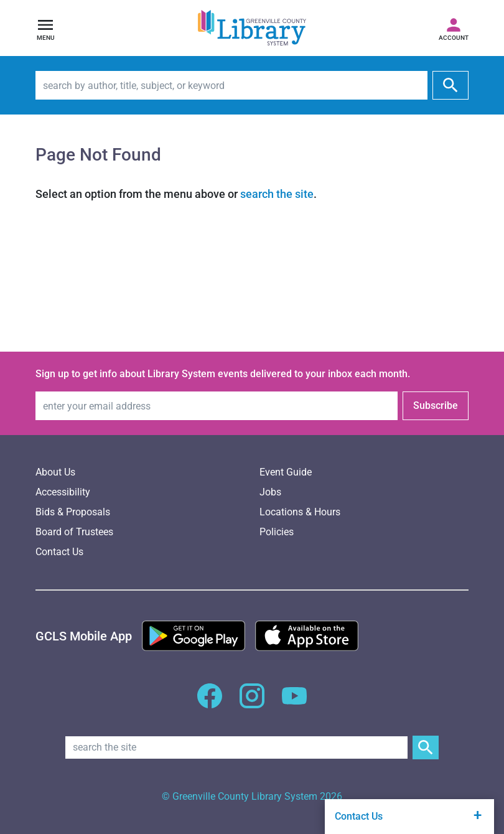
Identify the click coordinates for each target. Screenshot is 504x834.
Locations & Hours (300, 512)
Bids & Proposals (73, 512)
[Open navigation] (45, 28)
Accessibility (63, 492)
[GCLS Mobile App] (84, 636)
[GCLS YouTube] (294, 703)
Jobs (270, 492)
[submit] (450, 85)
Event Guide (286, 472)
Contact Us (59, 552)
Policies (277, 532)
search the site (277, 194)
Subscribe (436, 405)
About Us (55, 472)
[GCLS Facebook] (210, 703)
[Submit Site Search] (426, 747)
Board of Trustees (74, 532)
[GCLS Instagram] (252, 703)
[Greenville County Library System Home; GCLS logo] (252, 28)
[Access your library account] (454, 28)
